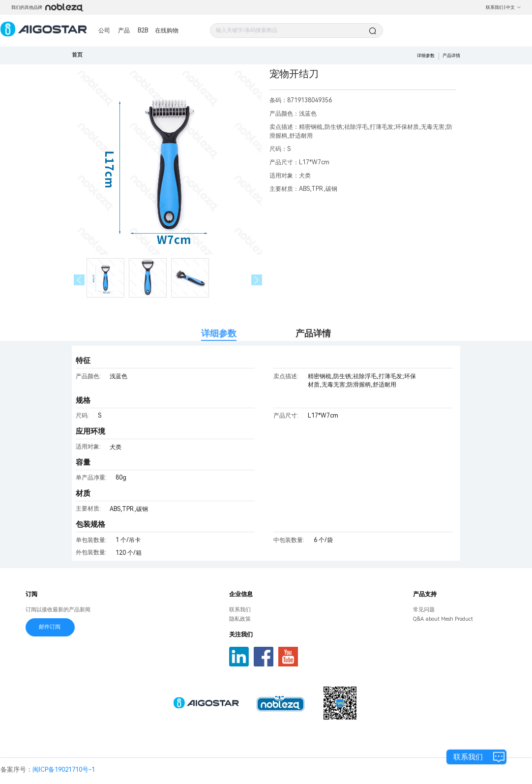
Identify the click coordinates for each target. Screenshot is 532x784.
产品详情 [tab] (313, 333)
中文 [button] (514, 7)
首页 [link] (77, 55)
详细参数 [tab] (219, 333)
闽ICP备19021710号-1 (64, 769)
